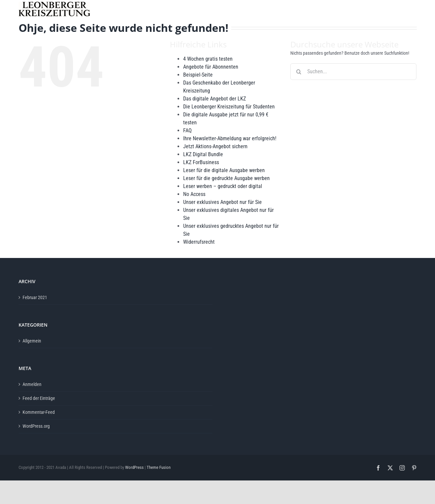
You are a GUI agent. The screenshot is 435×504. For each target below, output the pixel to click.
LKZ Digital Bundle (203, 154)
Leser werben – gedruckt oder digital (223, 186)
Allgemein (32, 341)
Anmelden (32, 384)
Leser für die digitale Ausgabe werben (224, 170)
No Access (194, 194)
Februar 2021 (35, 297)
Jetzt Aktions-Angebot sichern (215, 146)
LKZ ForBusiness (201, 162)
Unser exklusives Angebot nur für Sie (222, 202)
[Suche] (299, 72)
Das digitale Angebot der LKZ (215, 99)
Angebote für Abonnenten (211, 67)
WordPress (134, 467)
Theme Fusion (159, 467)
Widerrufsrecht (199, 242)
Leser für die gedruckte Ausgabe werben (226, 178)
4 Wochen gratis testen (208, 59)
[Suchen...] (353, 72)
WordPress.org (36, 426)
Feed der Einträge (39, 398)
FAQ (187, 130)
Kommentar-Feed (39, 412)
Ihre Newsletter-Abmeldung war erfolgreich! (230, 138)
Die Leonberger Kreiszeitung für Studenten (229, 107)
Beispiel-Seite (198, 75)
